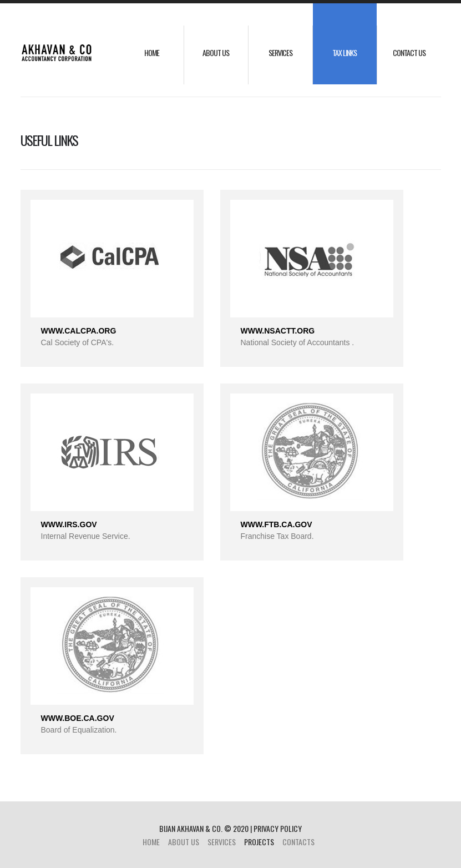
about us (216, 52)
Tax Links (345, 52)
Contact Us (409, 52)
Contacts (298, 842)
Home (152, 52)
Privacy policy (278, 828)
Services (280, 52)
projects (259, 842)
